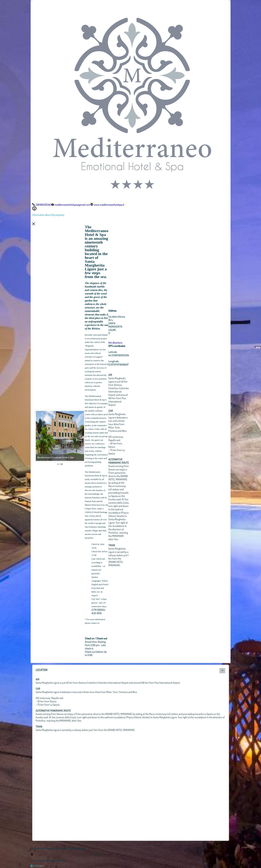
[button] (222, 671)
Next (98, 436)
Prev (40, 436)
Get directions (134, 343)
